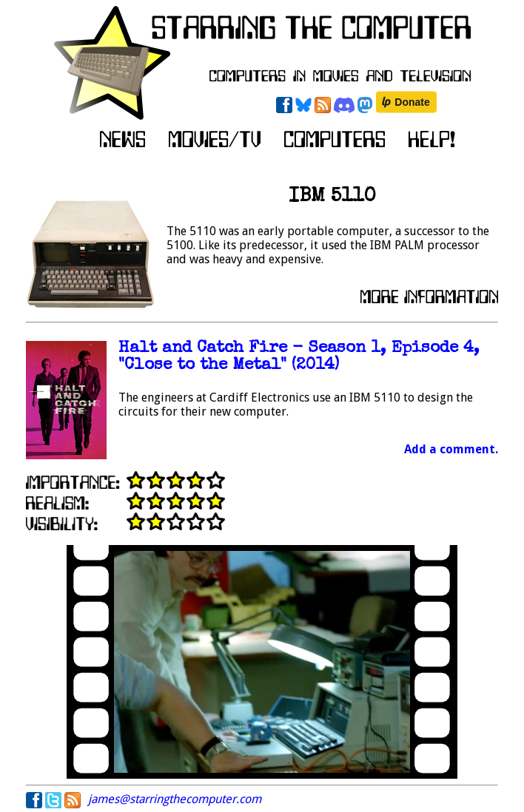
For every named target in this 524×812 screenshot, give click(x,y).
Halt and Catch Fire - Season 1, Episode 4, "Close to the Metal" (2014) (299, 357)
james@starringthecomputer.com (175, 799)
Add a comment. (451, 449)
